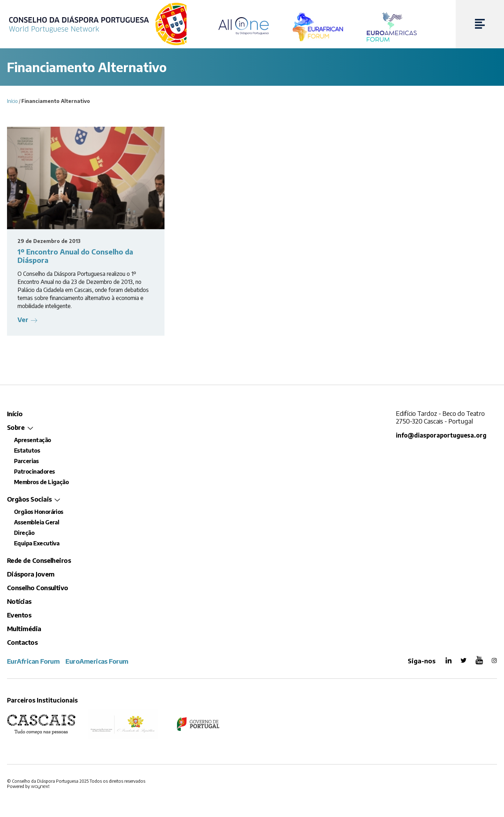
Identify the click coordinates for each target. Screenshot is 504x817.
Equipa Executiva (37, 543)
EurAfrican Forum (33, 661)
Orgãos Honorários (39, 512)
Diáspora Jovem (31, 574)
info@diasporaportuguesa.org (441, 435)
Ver (23, 319)
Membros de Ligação (41, 482)
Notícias (19, 601)
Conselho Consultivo (38, 588)
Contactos (22, 642)
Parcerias (26, 461)
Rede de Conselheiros (39, 560)
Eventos (19, 615)
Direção (24, 533)
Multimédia (24, 629)
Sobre (16, 427)
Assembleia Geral (37, 522)
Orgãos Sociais (29, 499)
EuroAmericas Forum (97, 661)
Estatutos (27, 451)
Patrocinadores (34, 472)
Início (12, 101)
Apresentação (33, 440)
